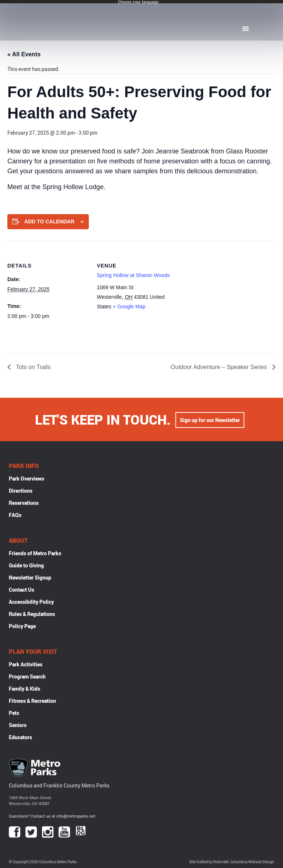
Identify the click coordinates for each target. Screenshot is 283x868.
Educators (20, 737)
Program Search (27, 676)
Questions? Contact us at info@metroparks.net (52, 816)
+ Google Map (129, 307)
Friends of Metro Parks (35, 553)
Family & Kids (25, 689)
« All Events (24, 54)
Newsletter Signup (30, 578)
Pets (14, 713)
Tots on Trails (32, 367)
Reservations (24, 503)
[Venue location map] (225, 292)
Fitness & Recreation (32, 701)
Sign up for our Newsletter (210, 419)
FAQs (15, 515)
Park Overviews (27, 479)
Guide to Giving (26, 565)
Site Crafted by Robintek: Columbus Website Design (232, 862)
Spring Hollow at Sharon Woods (133, 275)
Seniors (18, 725)
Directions (21, 491)
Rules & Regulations (32, 614)
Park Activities (26, 664)
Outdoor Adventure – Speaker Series (220, 367)
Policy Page (22, 626)
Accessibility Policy (31, 602)
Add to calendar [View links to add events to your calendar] (49, 222)
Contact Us (22, 590)
